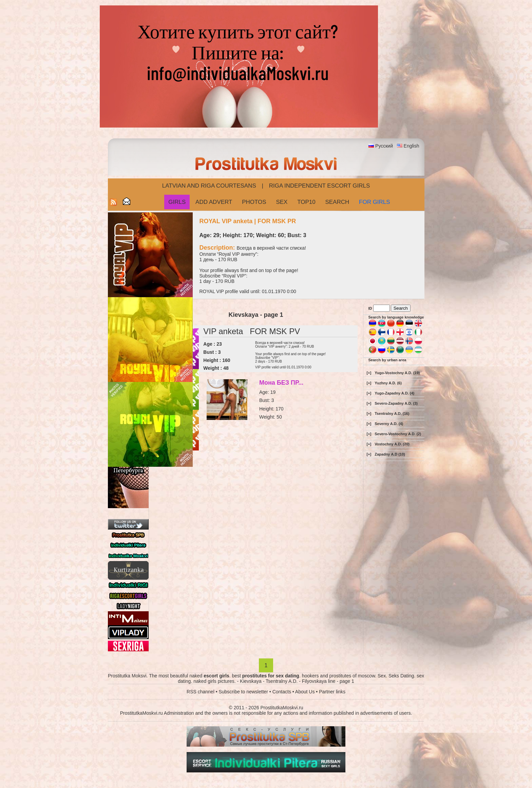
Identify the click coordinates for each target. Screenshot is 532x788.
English (412, 146)
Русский (384, 146)
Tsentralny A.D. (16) (392, 414)
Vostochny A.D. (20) (392, 444)
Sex (282, 202)
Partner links (332, 692)
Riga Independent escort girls (320, 186)
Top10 (306, 202)
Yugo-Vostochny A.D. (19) (397, 373)
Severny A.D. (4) (389, 424)
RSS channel (201, 692)
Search (337, 202)
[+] (369, 373)
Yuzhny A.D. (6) (388, 383)
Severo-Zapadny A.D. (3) (396, 403)
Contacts (282, 692)
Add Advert (214, 202)
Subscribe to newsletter (243, 692)
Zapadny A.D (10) (390, 454)
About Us (305, 692)
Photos (254, 202)
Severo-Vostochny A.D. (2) (398, 434)
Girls (177, 202)
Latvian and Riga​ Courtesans (209, 186)
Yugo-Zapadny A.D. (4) (394, 393)
